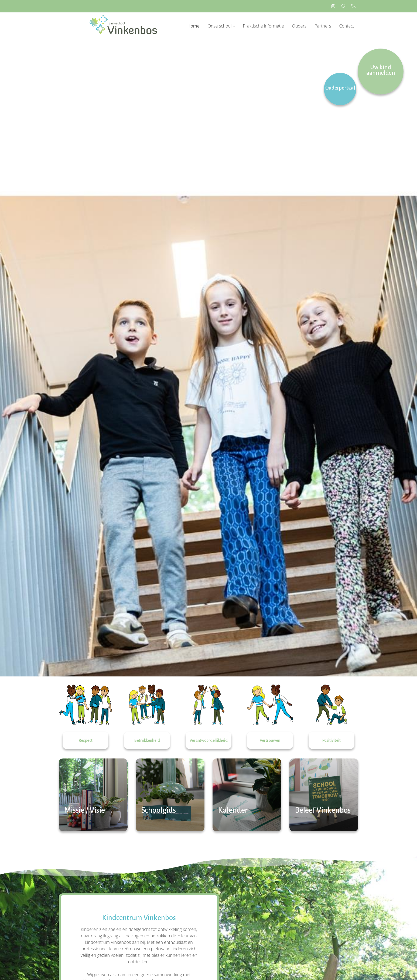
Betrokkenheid (147, 740)
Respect (86, 740)
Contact (347, 26)
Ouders (299, 26)
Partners (323, 26)
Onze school (220, 26)
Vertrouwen (270, 740)
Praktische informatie (263, 26)
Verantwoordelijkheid (209, 740)
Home (193, 26)
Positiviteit (331, 740)
